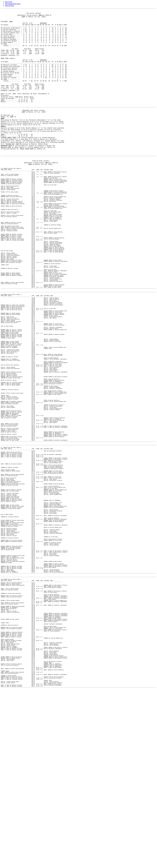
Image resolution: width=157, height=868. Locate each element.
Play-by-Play (10, 6)
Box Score (9, 2)
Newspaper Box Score (13, 4)
